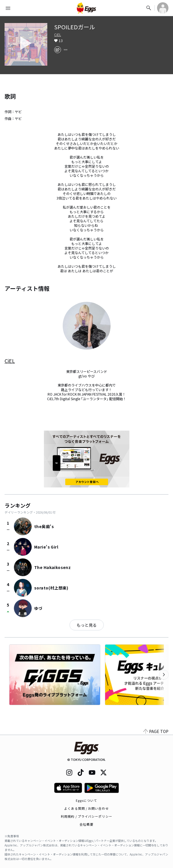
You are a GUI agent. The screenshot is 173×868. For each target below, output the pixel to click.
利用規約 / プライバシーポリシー (86, 816)
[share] (58, 50)
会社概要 (86, 824)
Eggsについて (87, 800)
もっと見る (87, 625)
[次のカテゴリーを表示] (164, 675)
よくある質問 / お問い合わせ (86, 808)
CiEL (58, 35)
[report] (66, 50)
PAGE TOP (156, 731)
